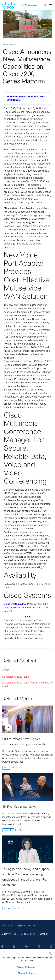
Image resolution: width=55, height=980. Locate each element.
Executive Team (9, 934)
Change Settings (26, 973)
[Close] (51, 954)
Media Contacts (28, 934)
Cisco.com (7, 926)
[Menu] (51, 5)
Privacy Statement (26, 967)
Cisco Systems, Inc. (15, 604)
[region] (27, 965)
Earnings (44, 934)
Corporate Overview (25, 926)
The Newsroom (28, 5)
